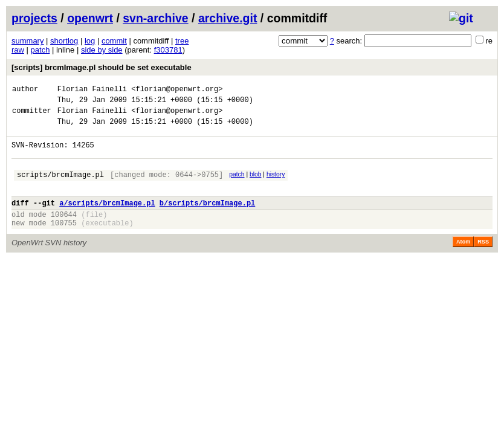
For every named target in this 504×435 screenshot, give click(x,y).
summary (27, 41)
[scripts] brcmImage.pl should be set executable (102, 67)
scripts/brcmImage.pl (60, 187)
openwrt (90, 18)
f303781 (168, 50)
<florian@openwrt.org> (177, 90)
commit (114, 41)
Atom (463, 262)
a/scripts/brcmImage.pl (107, 219)
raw (18, 50)
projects (34, 18)
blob (256, 185)
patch (40, 50)
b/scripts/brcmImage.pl (207, 219)
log (90, 41)
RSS (483, 262)
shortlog (64, 41)
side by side (102, 50)
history (276, 185)
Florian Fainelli (92, 90)
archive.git (228, 18)
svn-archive (155, 18)
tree (182, 41)
